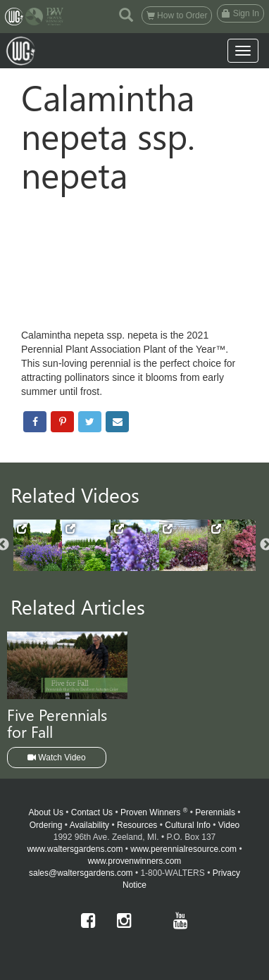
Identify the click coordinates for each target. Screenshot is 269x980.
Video (229, 825)
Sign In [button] (240, 13)
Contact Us (92, 812)
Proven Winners (154, 812)
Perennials (215, 812)
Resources (137, 825)
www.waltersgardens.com (75, 849)
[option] (38, 545)
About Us (46, 812)
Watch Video (57, 758)
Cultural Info (188, 825)
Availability (89, 825)
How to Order (177, 15)
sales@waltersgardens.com (81, 873)
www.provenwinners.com (135, 861)
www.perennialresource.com (183, 849)
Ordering (46, 825)
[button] (126, 14)
